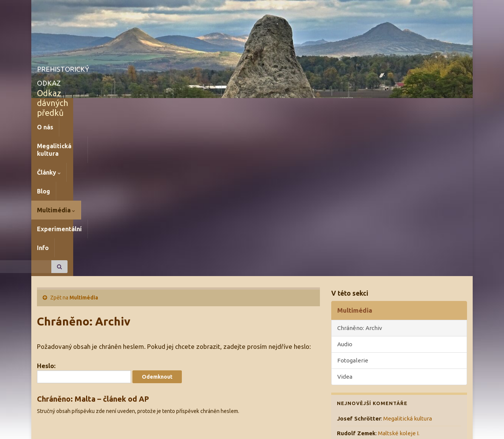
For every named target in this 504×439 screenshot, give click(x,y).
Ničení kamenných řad (380, 304)
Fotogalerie (353, 201)
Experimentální (267, 107)
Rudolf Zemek (356, 289)
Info (307, 107)
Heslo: (84, 214)
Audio (345, 185)
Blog (176, 107)
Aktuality (348, 349)
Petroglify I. (393, 289)
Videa (345, 217)
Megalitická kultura (94, 107)
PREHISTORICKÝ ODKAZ (100, 67)
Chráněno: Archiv (360, 169)
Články (146, 107)
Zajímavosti (352, 379)
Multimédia (213, 107)
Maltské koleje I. (399, 274)
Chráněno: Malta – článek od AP (93, 240)
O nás (45, 107)
